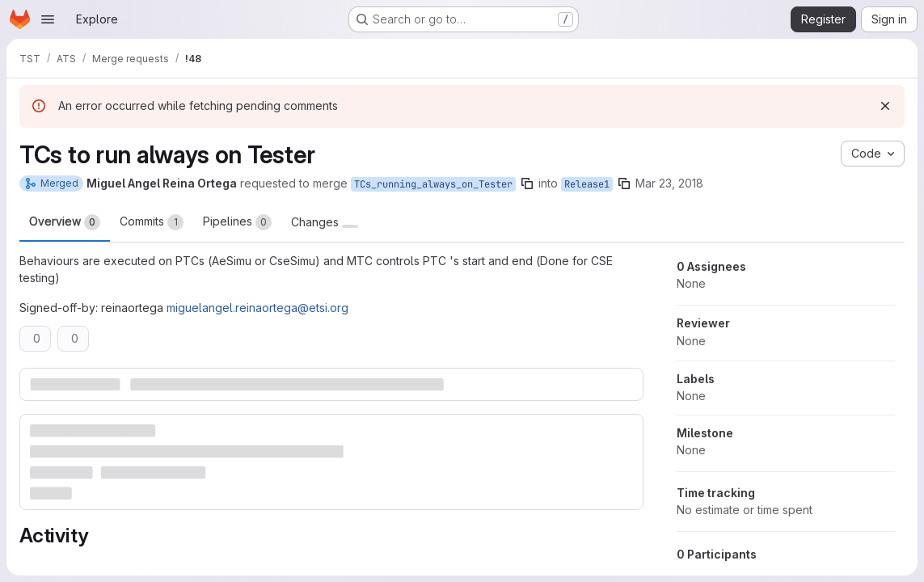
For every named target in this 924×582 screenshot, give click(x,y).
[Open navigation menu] (48, 19)
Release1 (587, 184)
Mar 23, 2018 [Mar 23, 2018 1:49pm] (669, 183)
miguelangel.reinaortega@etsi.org (257, 308)
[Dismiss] (885, 106)
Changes (325, 222)
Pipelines (237, 222)
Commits (152, 222)
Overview (65, 222)
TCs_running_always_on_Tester (433, 184)
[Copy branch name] (527, 183)
